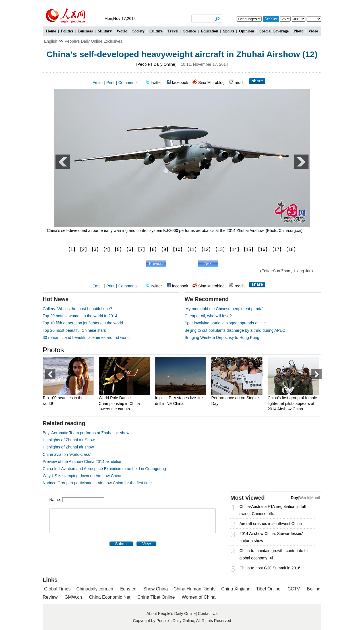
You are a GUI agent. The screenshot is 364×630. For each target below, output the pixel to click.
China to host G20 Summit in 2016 (270, 568)
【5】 (118, 249)
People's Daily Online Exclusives (93, 41)
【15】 (249, 249)
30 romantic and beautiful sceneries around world (86, 337)
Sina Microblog (211, 83)
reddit (240, 83)
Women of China (199, 597)
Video (313, 31)
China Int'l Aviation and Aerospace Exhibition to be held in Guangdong (104, 469)
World (122, 31)
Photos (53, 350)
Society (138, 31)
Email (97, 83)
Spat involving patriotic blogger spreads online (225, 323)
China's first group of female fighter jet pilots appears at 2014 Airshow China (295, 403)
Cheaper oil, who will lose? (208, 316)
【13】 (220, 249)
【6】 (130, 249)
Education (209, 31)
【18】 (291, 249)
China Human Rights (195, 589)
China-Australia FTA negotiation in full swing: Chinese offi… (273, 510)
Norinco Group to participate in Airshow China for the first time (97, 483)
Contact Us (208, 613)
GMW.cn (74, 597)
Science (189, 31)
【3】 (95, 249)
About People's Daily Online (171, 613)
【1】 (72, 249)
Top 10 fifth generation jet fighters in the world (83, 323)
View (146, 544)
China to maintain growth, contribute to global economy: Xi (274, 554)
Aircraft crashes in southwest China (271, 524)
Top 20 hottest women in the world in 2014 (80, 316)
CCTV (294, 589)
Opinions (247, 31)
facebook (180, 83)
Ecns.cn (128, 589)
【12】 (206, 249)
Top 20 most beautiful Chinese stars (74, 330)
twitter (157, 83)
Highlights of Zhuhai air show (68, 447)
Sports (228, 31)
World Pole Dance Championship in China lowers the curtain (122, 403)
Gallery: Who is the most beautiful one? (77, 309)
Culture (156, 31)
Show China (156, 589)
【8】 (153, 249)
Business (85, 31)
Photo (298, 31)
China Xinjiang (236, 589)
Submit (121, 544)
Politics (67, 31)
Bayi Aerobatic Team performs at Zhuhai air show (86, 433)
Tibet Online (268, 589)
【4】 (107, 249)
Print (110, 83)
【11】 (192, 249)
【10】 (178, 249)
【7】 (141, 249)
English (51, 41)
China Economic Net (110, 597)
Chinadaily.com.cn (95, 589)
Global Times (57, 589)
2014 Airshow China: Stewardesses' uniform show (271, 537)
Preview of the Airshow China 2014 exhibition (82, 462)
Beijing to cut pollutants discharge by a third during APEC (235, 330)
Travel (173, 31)
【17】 (277, 249)
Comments (128, 83)
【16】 (263, 249)
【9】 (165, 249)
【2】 (83, 249)
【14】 (234, 249)
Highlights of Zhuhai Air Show (69, 440)
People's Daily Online (156, 64)
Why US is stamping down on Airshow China (82, 476)
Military (105, 31)
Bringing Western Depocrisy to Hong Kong (222, 337)
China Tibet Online (156, 597)
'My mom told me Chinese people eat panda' (224, 309)
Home (51, 31)
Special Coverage (274, 31)
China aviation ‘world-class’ (67, 454)
